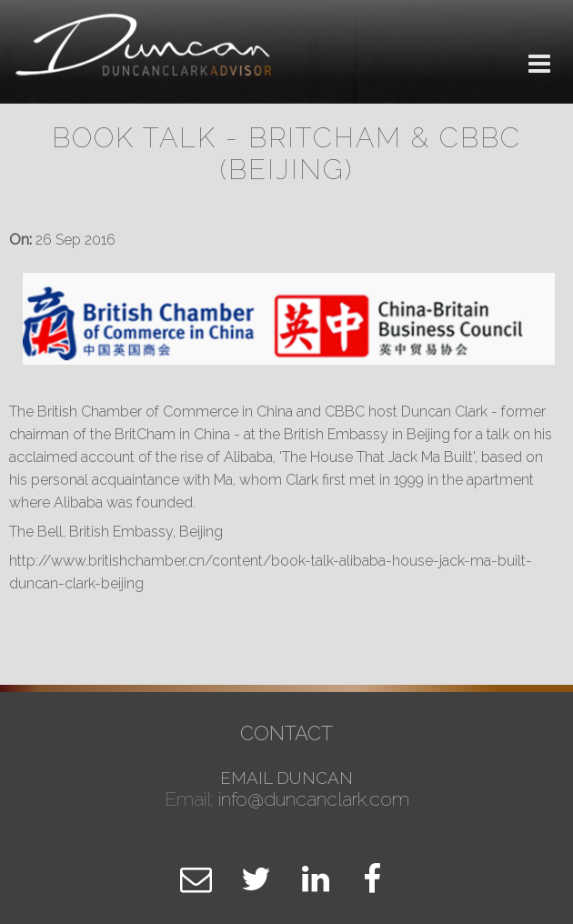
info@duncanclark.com (314, 799)
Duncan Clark (146, 52)
